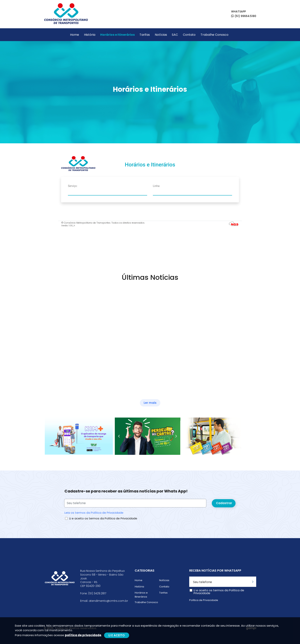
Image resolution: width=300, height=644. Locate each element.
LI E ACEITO (117, 635)
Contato (189, 35)
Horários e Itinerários (117, 35)
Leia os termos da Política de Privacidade (94, 513)
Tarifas (145, 35)
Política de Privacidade (204, 600)
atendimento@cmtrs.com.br (108, 601)
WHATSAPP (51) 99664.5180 (244, 14)
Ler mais (150, 403)
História (90, 35)
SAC (175, 35)
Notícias (161, 35)
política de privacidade (83, 635)
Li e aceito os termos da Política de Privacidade (103, 518)
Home (75, 35)
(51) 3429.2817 (97, 593)
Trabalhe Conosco (214, 35)
